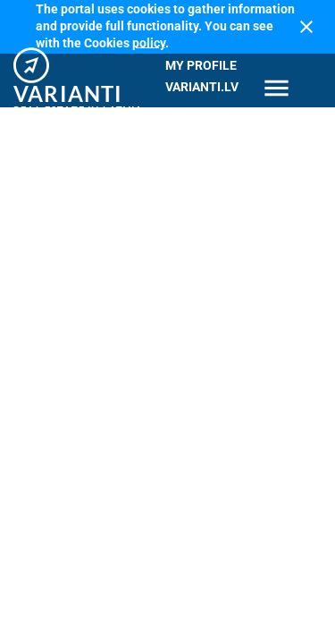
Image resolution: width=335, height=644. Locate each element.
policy (149, 42)
